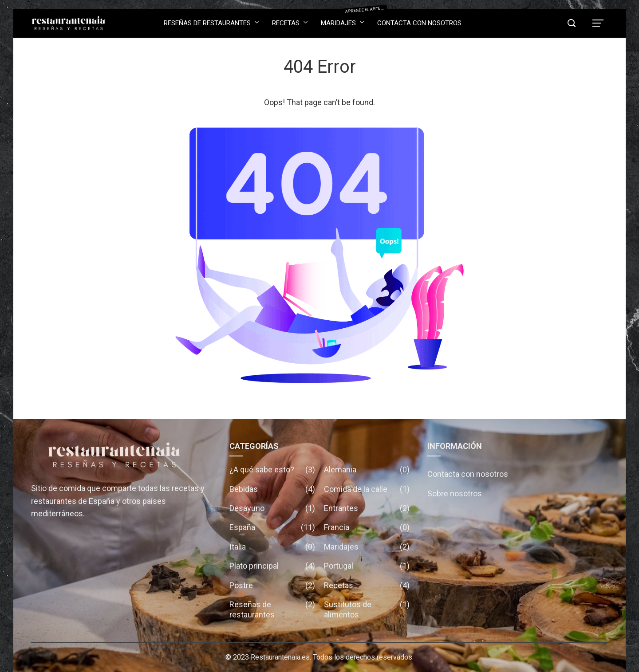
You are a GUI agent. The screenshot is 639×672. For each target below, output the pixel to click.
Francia (367, 527)
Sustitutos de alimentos (367, 610)
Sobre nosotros (455, 493)
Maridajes (342, 20)
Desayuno (272, 508)
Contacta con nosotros (419, 23)
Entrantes (367, 508)
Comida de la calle (367, 489)
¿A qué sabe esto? (272, 470)
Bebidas (272, 489)
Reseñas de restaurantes (211, 22)
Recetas (290, 22)
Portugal (367, 566)
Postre (272, 585)
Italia (272, 547)
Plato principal (272, 566)
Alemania (367, 470)
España (272, 527)
